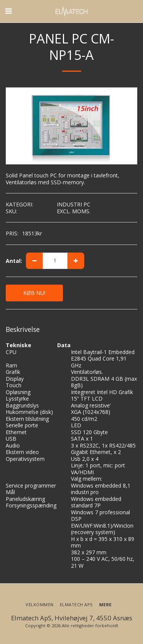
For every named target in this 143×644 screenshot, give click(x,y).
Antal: (14, 261)
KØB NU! (34, 293)
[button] (8, 11)
